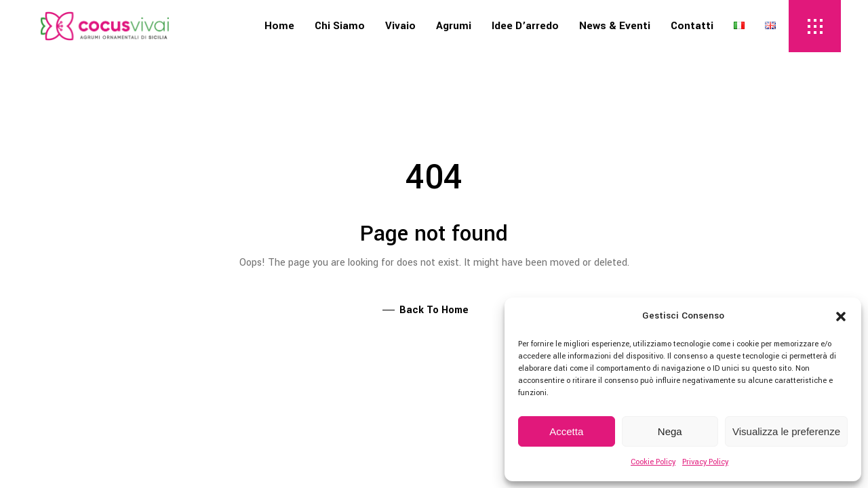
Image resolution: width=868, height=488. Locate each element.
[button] (841, 317)
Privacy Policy (705, 462)
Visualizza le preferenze (786, 431)
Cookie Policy (653, 462)
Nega (670, 431)
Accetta (566, 431)
